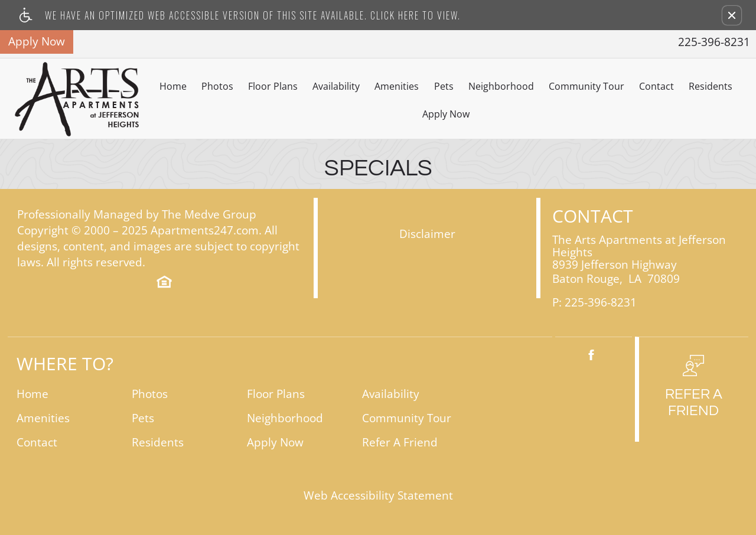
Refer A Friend (400, 443)
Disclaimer (427, 234)
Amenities (397, 86)
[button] (732, 15)
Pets (444, 86)
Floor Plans (273, 86)
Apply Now (446, 114)
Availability (336, 86)
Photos (217, 86)
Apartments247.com (205, 231)
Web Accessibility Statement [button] (378, 496)
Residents (711, 86)
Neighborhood (501, 86)
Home (173, 86)
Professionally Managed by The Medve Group (137, 215)
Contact (656, 86)
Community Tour (586, 86)
